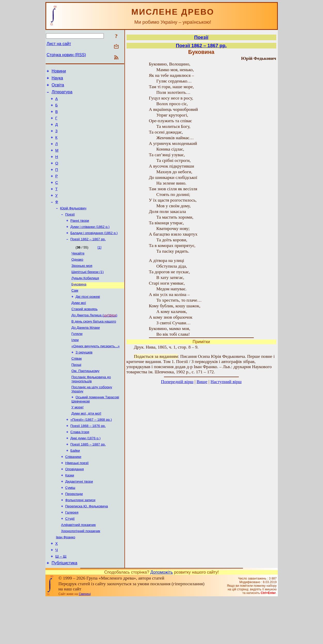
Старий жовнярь (85, 333)
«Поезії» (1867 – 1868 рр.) (91, 452)
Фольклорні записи (80, 539)
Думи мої (79, 327)
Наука (57, 80)
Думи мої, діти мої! (86, 446)
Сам (75, 313)
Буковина (79, 307)
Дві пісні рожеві (88, 320)
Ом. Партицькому (86, 401)
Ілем (75, 367)
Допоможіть (161, 618)
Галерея (72, 553)
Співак (77, 387)
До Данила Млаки (86, 354)
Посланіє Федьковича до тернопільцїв (91, 409)
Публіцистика (65, 609)
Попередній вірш (177, 382)
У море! (78, 439)
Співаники (73, 493)
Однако (77, 280)
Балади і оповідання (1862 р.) (94, 252)
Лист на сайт (59, 44)
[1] (100, 267)
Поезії (70, 232)
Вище (202, 382)
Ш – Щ (61, 601)
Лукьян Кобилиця (85, 300)
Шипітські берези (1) (88, 293)
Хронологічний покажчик (81, 573)
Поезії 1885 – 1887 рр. (88, 479)
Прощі (76, 394)
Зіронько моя (82, 287)
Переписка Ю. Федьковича (87, 546)
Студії (70, 560)
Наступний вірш (226, 382)
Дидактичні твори (79, 519)
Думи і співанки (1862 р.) (90, 245)
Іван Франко (66, 580)
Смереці (85, 640)
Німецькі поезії (77, 499)
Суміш (70, 526)
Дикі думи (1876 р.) (86, 472)
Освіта (58, 87)
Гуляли (77, 360)
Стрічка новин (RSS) (66, 55)
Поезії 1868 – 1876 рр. (88, 459)
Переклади (74, 533)
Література (62, 95)
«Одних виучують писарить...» (96, 374)
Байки (75, 486)
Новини (59, 72)
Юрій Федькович (73, 225)
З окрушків (84, 380)
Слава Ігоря (80, 466)
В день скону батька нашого (94, 347)
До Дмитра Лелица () (94, 340)
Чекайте (78, 273)
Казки (70, 513)
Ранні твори (80, 238)
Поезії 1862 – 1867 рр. (88, 258)
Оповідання (75, 506)
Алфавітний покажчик (78, 566)
